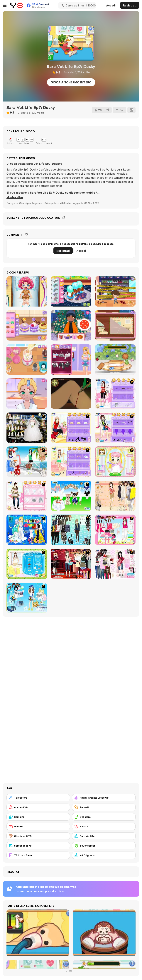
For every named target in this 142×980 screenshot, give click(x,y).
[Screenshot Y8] (38, 846)
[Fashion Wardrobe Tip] (115, 564)
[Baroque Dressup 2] (71, 530)
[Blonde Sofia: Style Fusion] (71, 360)
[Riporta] (119, 110)
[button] (15, 197)
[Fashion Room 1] (115, 428)
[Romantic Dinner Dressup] (27, 564)
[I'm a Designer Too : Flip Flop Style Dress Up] (27, 598)
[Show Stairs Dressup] (71, 564)
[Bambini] (38, 817)
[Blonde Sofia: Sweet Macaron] (27, 325)
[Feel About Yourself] (115, 393)
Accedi (111, 5)
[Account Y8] (38, 807)
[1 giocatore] (38, 798)
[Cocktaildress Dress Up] (115, 496)
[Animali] (104, 807)
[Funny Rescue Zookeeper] (27, 291)
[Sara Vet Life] (104, 836)
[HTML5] (104, 826)
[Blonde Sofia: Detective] (115, 325)
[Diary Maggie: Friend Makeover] (27, 393)
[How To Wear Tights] (71, 462)
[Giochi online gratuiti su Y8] (17, 5)
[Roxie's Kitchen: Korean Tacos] (27, 360)
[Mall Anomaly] (115, 291)
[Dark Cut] (71, 393)
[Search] (62, 5)
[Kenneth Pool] (27, 428)
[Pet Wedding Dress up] (71, 496)
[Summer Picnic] (27, 462)
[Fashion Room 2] (71, 428)
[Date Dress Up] (27, 496)
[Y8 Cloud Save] (38, 855)
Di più (71, 971)
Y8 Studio (65, 203)
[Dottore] (38, 826)
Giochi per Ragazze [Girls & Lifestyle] (31, 203)
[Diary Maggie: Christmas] (71, 325)
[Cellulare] (104, 817)
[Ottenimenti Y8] (38, 836)
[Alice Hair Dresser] (115, 462)
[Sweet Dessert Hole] (115, 360)
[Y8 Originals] (104, 855)
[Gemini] (27, 530)
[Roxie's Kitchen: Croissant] (71, 291)
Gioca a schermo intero (71, 82)
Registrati (130, 5)
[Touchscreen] (104, 846)
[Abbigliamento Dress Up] (104, 798)
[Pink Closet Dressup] (115, 530)
